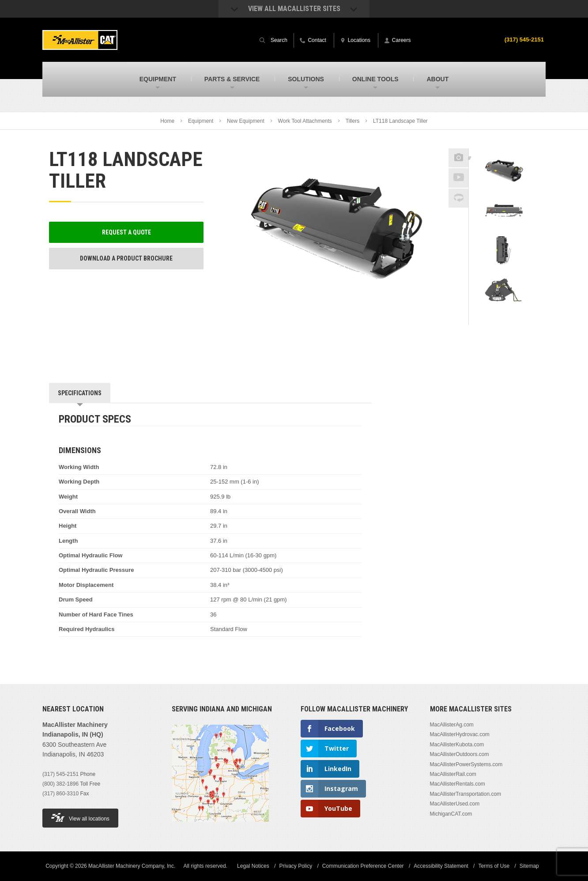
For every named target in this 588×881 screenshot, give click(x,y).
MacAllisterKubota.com (457, 745)
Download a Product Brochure (126, 258)
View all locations (80, 818)
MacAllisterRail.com (453, 774)
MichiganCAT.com (451, 814)
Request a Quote (126, 232)
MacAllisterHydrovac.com (460, 734)
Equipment (201, 121)
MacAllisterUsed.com (455, 804)
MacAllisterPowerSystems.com (466, 764)
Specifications (80, 393)
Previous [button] (504, 146)
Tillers (353, 121)
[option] (504, 173)
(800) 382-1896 (60, 784)
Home (167, 121)
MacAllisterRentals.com (458, 784)
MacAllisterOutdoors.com (460, 754)
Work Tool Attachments (305, 121)
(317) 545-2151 (523, 39)
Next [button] (515, 319)
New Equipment (246, 121)
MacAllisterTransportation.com (466, 794)
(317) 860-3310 (60, 794)
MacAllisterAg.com (452, 725)
